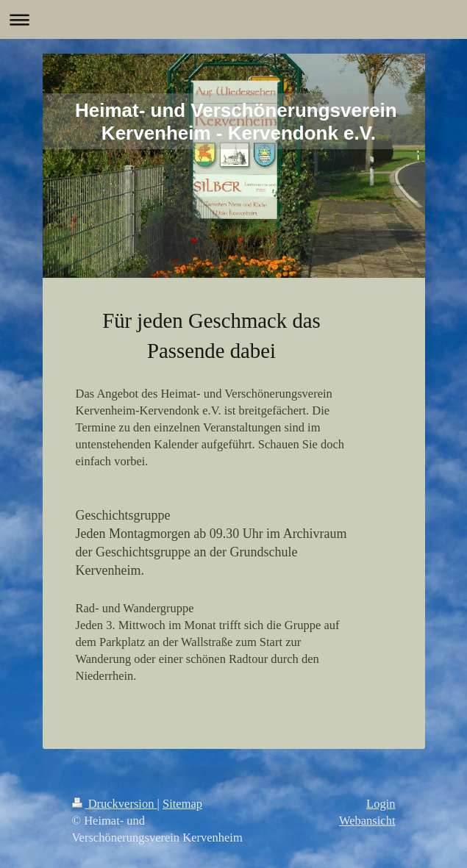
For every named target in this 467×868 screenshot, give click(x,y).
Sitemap (182, 804)
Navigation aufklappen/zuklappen (233, 19)
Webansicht (367, 821)
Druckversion (115, 804)
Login (381, 804)
